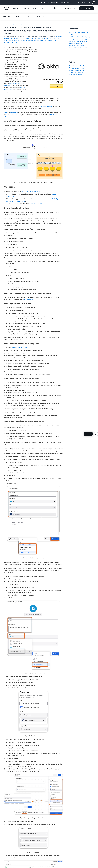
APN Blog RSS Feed (76, 74)
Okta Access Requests (46, 106)
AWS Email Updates (76, 72)
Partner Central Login (75, 43)
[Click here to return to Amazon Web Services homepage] (6, 9)
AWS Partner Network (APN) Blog (14, 24)
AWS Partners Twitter (76, 68)
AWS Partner (14, 113)
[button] (95, 2)
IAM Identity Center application (30, 191)
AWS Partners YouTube (77, 70)
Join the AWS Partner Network (78, 41)
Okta (5, 113)
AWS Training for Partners (77, 45)
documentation (28, 300)
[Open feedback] (96, 434)
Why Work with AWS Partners (78, 39)
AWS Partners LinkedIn (77, 66)
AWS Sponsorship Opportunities (79, 48)
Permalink (50, 40)
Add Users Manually (36, 204)
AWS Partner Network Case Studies (79, 37)
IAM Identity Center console (20, 347)
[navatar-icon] (93, 2)
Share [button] (14, 43)
